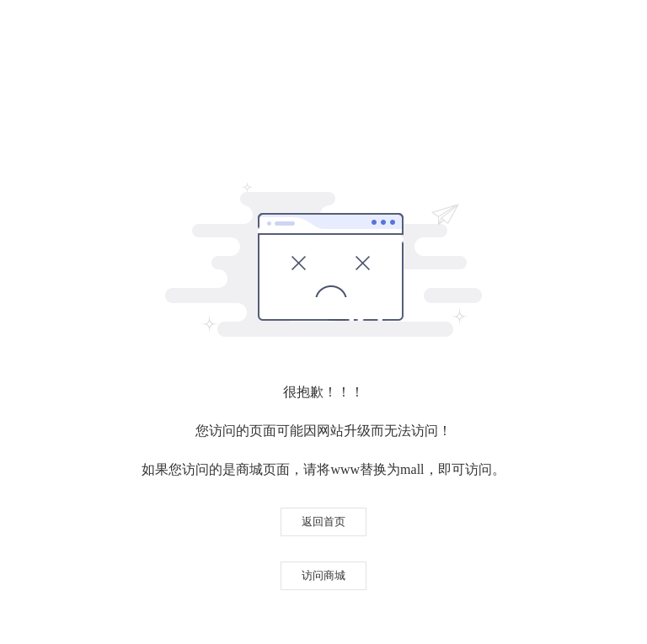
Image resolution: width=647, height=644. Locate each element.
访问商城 (323, 575)
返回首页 (323, 522)
